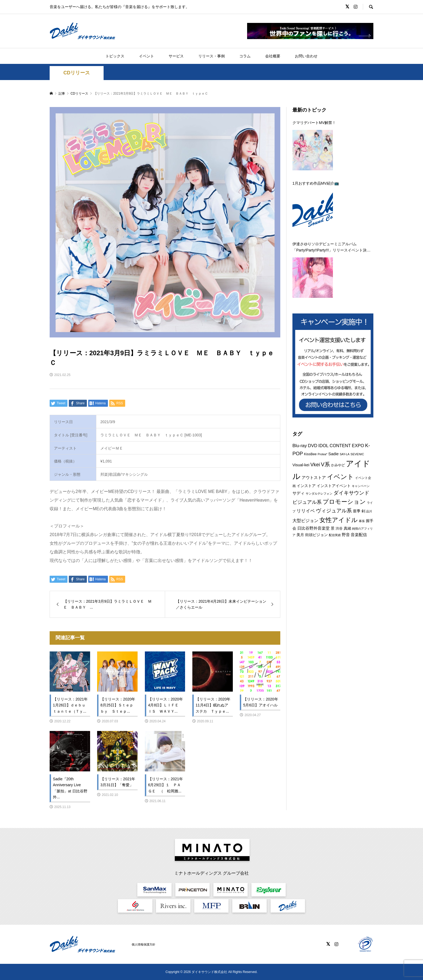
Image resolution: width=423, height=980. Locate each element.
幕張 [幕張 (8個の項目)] (362, 521)
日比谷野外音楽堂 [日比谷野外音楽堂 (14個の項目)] (313, 528)
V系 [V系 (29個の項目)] (325, 464)
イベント (146, 56)
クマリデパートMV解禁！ (314, 123)
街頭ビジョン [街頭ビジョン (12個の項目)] (316, 535)
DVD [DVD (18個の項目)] (313, 446)
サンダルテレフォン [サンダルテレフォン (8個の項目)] (319, 494)
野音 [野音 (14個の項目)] (346, 535)
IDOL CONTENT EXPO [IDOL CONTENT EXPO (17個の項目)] (341, 446)
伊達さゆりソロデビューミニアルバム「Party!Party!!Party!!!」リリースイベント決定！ (330, 247)
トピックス (115, 56)
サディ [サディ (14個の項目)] (299, 493)
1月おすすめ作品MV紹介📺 (316, 183)
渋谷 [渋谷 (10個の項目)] (339, 528)
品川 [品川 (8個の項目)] (369, 511)
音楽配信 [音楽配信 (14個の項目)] (359, 535)
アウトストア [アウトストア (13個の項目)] (314, 478)
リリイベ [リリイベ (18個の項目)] (306, 511)
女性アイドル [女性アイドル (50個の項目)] (339, 520)
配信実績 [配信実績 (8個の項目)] (335, 535)
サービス (176, 56)
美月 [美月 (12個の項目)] (300, 535)
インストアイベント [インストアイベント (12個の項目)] (334, 486)
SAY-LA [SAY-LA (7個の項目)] (344, 454)
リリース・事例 (211, 56)
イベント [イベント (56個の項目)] (340, 477)
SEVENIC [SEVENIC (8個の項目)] (357, 454)
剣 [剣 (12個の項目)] (363, 511)
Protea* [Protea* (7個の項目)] (323, 454)
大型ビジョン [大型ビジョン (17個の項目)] (305, 520)
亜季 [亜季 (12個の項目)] (357, 511)
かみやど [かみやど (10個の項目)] (338, 465)
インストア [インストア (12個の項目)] (306, 486)
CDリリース (77, 73)
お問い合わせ (306, 56)
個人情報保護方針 (144, 944)
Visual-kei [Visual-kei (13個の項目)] (301, 465)
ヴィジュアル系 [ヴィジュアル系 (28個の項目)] (334, 511)
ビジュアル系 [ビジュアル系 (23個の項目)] (307, 502)
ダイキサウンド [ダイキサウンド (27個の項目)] (351, 493)
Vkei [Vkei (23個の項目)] (315, 465)
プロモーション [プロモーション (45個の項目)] (344, 502)
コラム (245, 56)
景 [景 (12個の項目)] (333, 528)
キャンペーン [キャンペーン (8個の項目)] (361, 486)
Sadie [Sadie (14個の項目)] (333, 454)
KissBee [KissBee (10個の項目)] (310, 454)
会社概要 (273, 56)
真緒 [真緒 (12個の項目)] (347, 528)
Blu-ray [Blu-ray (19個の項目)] (300, 446)
